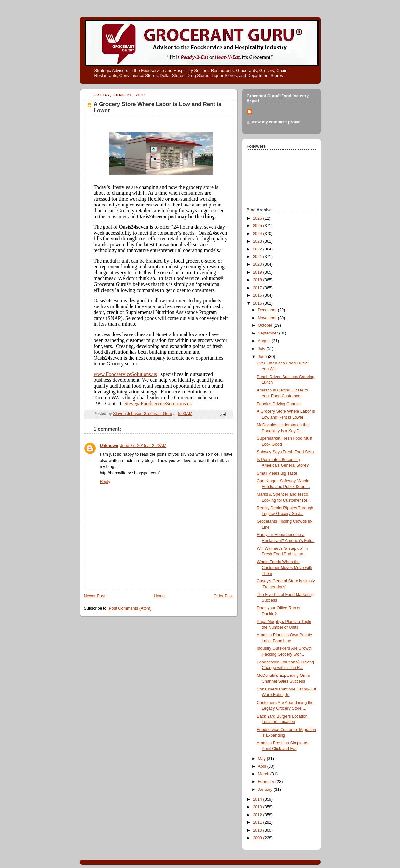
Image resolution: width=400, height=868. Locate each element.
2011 (258, 822)
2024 (258, 234)
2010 (258, 830)
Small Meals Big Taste (277, 473)
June (263, 357)
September (268, 333)
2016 (258, 295)
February (267, 782)
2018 (258, 280)
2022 (258, 249)
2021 (258, 257)
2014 (258, 799)
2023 (258, 241)
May (262, 759)
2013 (258, 807)
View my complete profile (276, 122)
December (268, 310)
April (262, 766)
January (266, 790)
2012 (258, 815)
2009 (258, 838)
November (268, 318)
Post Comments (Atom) (130, 608)
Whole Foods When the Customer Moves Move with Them (285, 568)
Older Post (223, 596)
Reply (105, 482)
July (262, 349)
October (266, 325)
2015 (258, 303)
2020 (258, 264)
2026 (258, 218)
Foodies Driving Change (279, 404)
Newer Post (95, 596)
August (265, 341)
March (264, 774)
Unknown (109, 446)
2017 (258, 288)
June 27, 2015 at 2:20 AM (143, 446)
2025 (258, 226)
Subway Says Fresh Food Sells (285, 452)
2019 (258, 272)
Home (159, 596)
